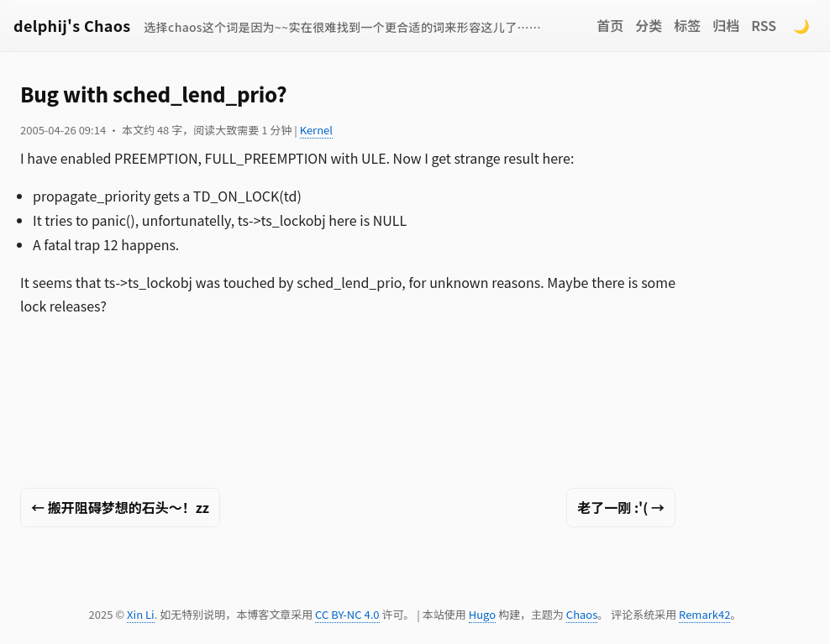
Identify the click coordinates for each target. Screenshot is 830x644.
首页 (610, 25)
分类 (649, 25)
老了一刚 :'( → (621, 507)
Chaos (582, 614)
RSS (764, 25)
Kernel (316, 130)
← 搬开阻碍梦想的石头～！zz (120, 507)
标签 (687, 25)
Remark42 (704, 614)
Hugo (482, 614)
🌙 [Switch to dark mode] (801, 25)
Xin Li (141, 614)
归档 (726, 25)
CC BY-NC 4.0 (347, 614)
